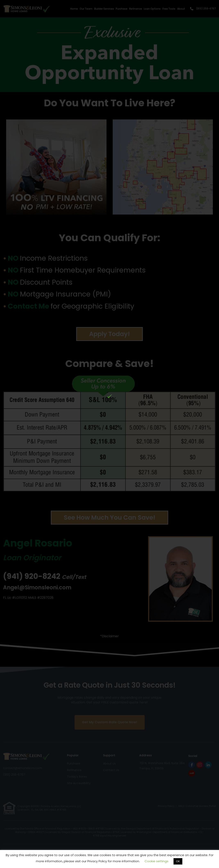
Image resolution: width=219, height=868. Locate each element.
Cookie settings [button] (157, 861)
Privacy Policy (97, 861)
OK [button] (178, 861)
